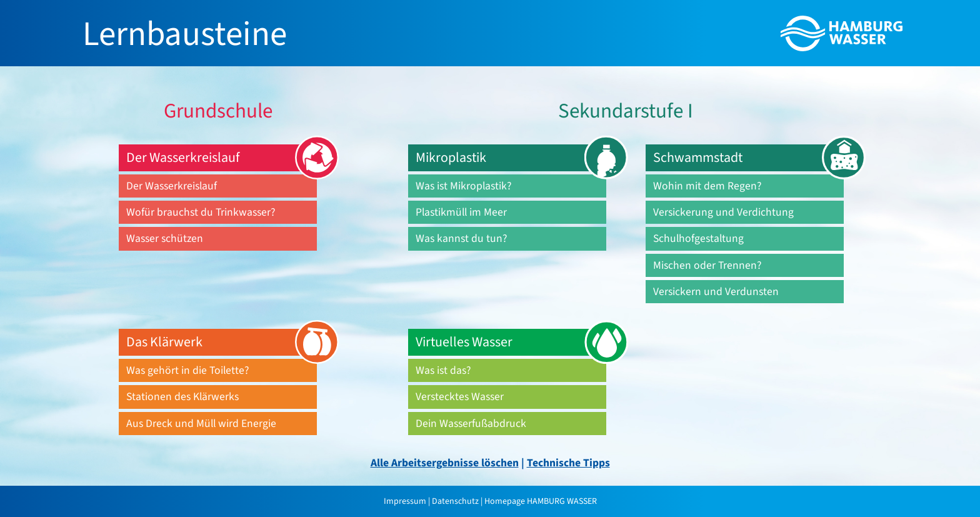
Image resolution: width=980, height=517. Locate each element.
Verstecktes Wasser (460, 397)
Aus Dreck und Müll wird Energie (201, 424)
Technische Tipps (568, 463)
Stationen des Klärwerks (182, 397)
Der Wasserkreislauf (172, 186)
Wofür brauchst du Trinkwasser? (201, 212)
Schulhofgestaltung (698, 238)
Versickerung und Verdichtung (723, 212)
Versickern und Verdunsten (716, 292)
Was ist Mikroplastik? (463, 186)
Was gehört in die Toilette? (187, 370)
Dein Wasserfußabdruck (471, 424)
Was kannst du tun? (461, 238)
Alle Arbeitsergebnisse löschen (445, 463)
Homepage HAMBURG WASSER (541, 501)
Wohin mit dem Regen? (707, 186)
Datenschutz (455, 501)
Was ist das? (443, 370)
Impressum (406, 501)
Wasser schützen (165, 238)
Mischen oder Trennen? (707, 265)
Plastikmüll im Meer (461, 212)
